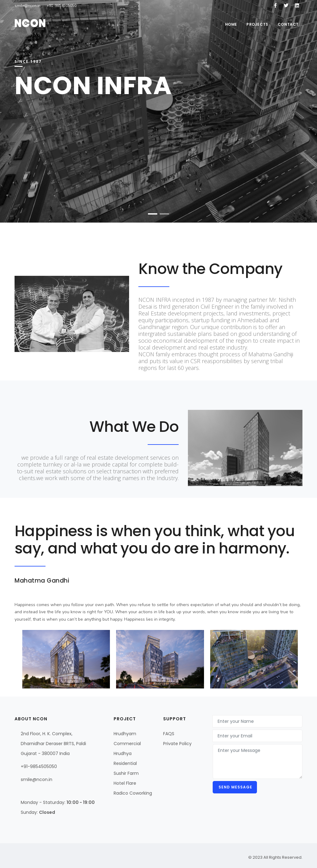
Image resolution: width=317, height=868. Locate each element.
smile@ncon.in (37, 779)
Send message (235, 787)
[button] (153, 214)
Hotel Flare (125, 783)
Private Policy (177, 744)
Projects (257, 24)
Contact (288, 24)
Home (231, 24)
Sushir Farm (126, 773)
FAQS (169, 734)
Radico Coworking (133, 793)
